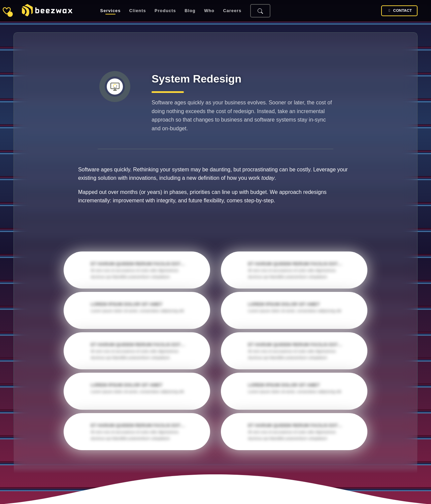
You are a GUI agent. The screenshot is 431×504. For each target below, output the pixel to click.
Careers (233, 11)
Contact (399, 11)
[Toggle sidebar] (7, 11)
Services (111, 11)
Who (209, 11)
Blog (190, 11)
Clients (138, 11)
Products (165, 11)
